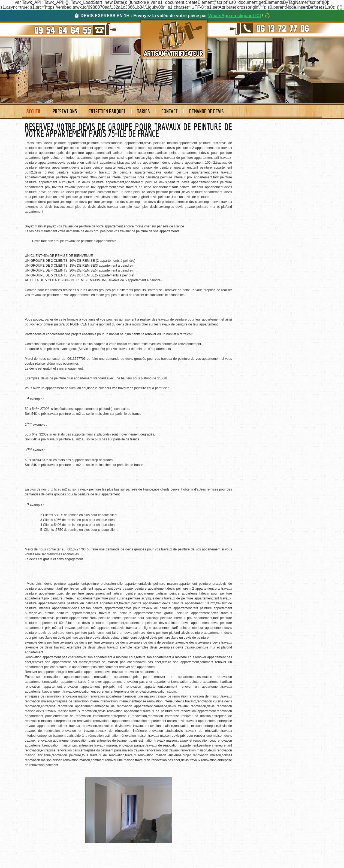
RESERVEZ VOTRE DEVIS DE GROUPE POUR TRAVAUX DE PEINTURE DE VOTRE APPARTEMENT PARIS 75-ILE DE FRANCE (128, 130)
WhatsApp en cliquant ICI (235, 16)
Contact (170, 111)
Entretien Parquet (107, 111)
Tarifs (144, 111)
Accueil (34, 111)
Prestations (65, 111)
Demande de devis (206, 111)
